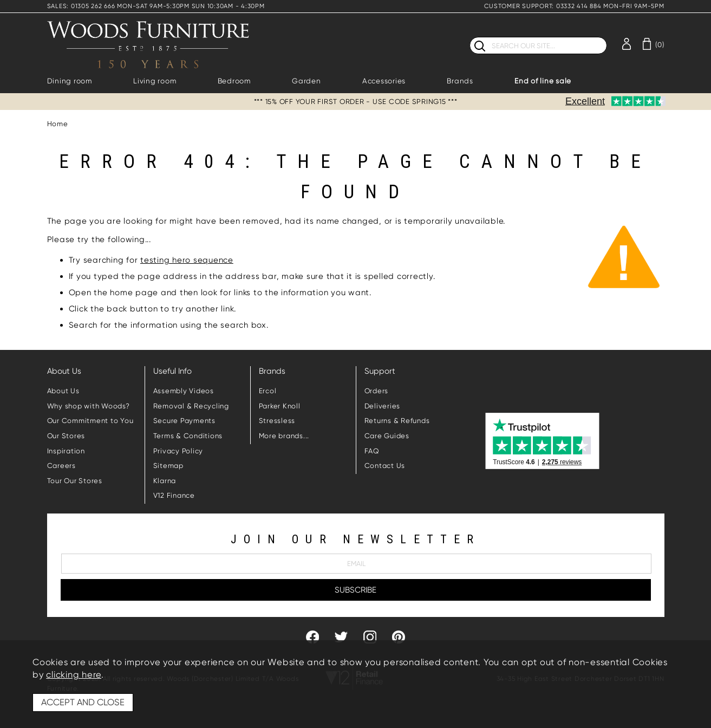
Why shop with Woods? (89, 406)
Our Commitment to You (90, 421)
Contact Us (385, 466)
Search (470, 37)
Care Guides (387, 436)
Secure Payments (184, 421)
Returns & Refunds (397, 421)
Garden (306, 81)
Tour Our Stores (75, 481)
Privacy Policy (178, 451)
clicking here (74, 675)
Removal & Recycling (191, 406)
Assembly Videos (184, 391)
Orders (377, 391)
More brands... (284, 436)
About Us (63, 391)
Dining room (70, 81)
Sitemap (168, 466)
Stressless (277, 421)
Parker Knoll (280, 406)
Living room (155, 81)
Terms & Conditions (188, 436)
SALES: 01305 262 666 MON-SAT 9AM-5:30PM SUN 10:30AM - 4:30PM (156, 6)
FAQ (372, 451)
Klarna (165, 481)
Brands (460, 81)
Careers (61, 466)
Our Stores (66, 436)
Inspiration (66, 451)
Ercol (268, 391)
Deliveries (383, 406)
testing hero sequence (187, 260)
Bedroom (234, 81)
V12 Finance (174, 495)
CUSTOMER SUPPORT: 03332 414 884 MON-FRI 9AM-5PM (574, 6)
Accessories (384, 81)
